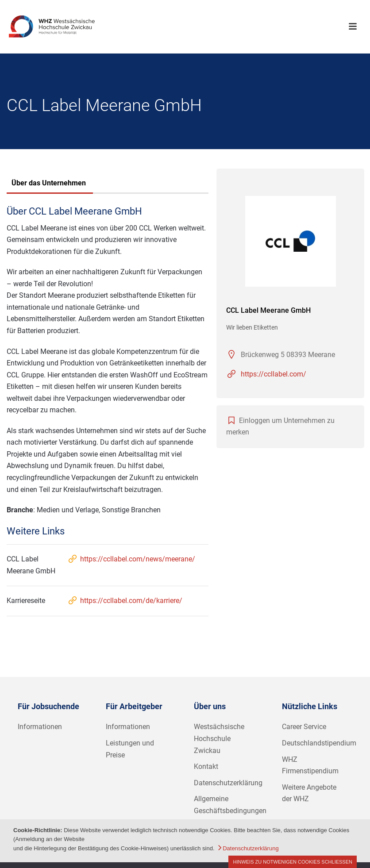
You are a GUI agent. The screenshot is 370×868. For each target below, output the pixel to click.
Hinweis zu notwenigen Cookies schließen (293, 862)
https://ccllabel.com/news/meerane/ (131, 559)
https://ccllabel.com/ (274, 374)
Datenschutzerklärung (228, 783)
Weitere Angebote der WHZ (309, 793)
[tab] (49, 184)
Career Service (304, 727)
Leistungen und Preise (130, 749)
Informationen (40, 727)
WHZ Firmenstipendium (310, 765)
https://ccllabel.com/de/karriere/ (125, 601)
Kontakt (206, 766)
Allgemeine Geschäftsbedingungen (230, 805)
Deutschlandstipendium (319, 743)
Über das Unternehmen (49, 183)
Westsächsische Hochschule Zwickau (219, 738)
